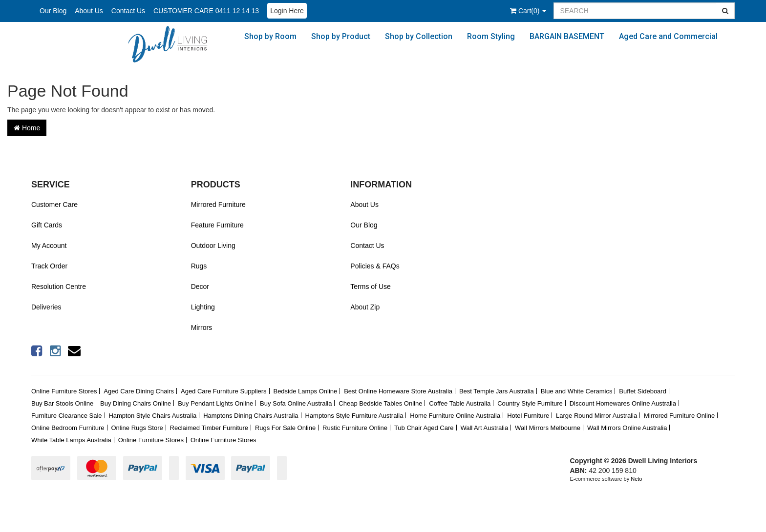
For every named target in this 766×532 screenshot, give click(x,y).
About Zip (365, 307)
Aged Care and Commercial (668, 36)
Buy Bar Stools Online (62, 403)
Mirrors (202, 327)
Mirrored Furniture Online (679, 416)
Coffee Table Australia (460, 403)
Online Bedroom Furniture (68, 428)
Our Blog (53, 11)
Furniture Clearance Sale (67, 416)
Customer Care (54, 205)
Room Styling (491, 36)
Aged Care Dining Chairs (139, 391)
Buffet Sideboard (643, 391)
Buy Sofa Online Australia (296, 403)
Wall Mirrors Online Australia (627, 428)
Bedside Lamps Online (305, 391)
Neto (636, 479)
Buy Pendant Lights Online (215, 403)
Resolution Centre (59, 286)
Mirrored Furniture (218, 205)
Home (27, 128)
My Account (49, 246)
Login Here (287, 11)
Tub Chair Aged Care (424, 428)
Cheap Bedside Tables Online (380, 403)
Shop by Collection (419, 36)
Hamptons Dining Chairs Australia (251, 416)
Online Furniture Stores (64, 391)
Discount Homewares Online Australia (623, 403)
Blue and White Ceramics (577, 391)
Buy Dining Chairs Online (136, 403)
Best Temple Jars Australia (497, 391)
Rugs (199, 266)
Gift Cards (47, 225)
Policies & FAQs (375, 266)
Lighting (203, 307)
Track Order (49, 266)
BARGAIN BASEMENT (567, 36)
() (528, 11)
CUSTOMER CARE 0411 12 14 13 (206, 11)
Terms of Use (370, 286)
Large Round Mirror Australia (596, 416)
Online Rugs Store (137, 428)
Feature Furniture (217, 225)
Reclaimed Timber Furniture (209, 428)
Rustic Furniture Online (355, 428)
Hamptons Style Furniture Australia (354, 416)
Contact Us (128, 11)
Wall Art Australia (484, 428)
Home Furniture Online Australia (455, 416)
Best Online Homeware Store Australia (398, 391)
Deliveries (46, 307)
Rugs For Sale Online (285, 428)
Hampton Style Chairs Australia (152, 416)
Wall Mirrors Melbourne (548, 428)
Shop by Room (270, 36)
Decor (200, 286)
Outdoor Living (213, 246)
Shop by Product (341, 36)
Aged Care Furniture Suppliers (224, 391)
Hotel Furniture (528, 416)
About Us (89, 11)
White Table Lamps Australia (71, 440)
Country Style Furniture (530, 403)
